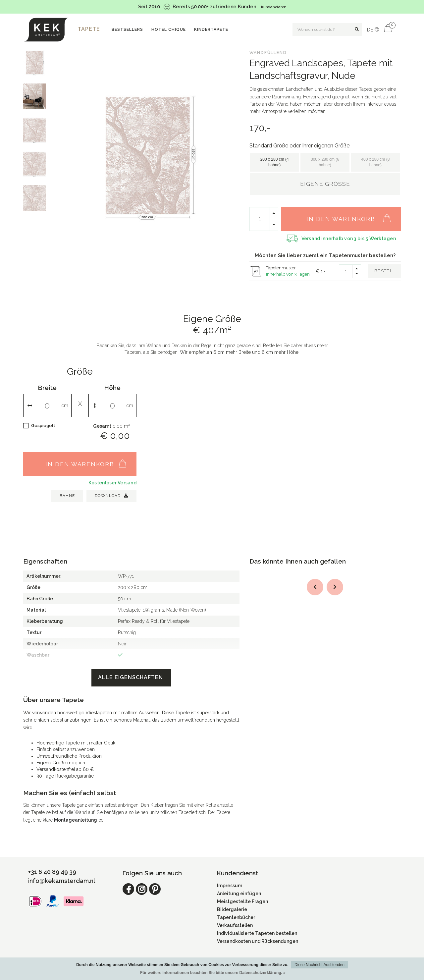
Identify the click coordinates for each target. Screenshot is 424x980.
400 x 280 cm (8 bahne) (375, 162)
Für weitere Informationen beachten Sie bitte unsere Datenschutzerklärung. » (213, 973)
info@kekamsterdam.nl (62, 881)
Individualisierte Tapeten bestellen (257, 933)
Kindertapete (211, 29)
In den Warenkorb (352, 215)
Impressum (230, 886)
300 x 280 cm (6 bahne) (325, 162)
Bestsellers (127, 29)
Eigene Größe (325, 184)
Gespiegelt (43, 426)
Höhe (112, 388)
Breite (47, 388)
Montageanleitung (76, 820)
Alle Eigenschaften (131, 677)
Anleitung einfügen (239, 894)
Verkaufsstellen (235, 925)
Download (111, 496)
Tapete (89, 29)
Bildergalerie (232, 909)
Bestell (385, 271)
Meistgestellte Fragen (242, 901)
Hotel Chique (169, 29)
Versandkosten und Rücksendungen (258, 941)
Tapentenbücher (236, 917)
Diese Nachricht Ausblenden (319, 965)
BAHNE (67, 496)
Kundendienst (273, 7)
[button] (315, 587)
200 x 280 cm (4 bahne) (275, 162)
